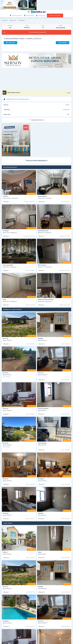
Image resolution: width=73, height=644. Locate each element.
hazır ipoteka (9, 604)
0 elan (69, 93)
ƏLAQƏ (4, 627)
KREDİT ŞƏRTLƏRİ (44, 632)
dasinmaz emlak (41, 612)
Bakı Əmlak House (14, 93)
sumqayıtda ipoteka (62, 608)
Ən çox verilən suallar (43, 628)
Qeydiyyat (42, 16)
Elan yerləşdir (56, 16)
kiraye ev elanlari (25, 612)
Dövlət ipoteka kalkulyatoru (36, 161)
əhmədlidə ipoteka (28, 608)
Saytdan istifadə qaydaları (8, 638)
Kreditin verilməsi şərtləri (44, 635)
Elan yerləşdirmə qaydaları (45, 625)
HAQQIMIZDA (6, 619)
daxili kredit (36, 604)
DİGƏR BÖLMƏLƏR (8, 632)
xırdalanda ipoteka (11, 608)
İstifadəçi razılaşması (43, 622)
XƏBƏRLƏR (6, 623)
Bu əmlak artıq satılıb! (38, 32)
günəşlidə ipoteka (45, 608)
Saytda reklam (5, 635)
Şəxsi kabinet (30, 16)
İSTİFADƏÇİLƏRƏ (44, 619)
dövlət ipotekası (23, 604)
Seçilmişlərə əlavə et (38, 120)
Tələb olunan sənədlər (44, 638)
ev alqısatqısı (55, 612)
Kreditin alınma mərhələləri (45, 640)
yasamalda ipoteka (51, 604)
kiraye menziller (10, 612)
